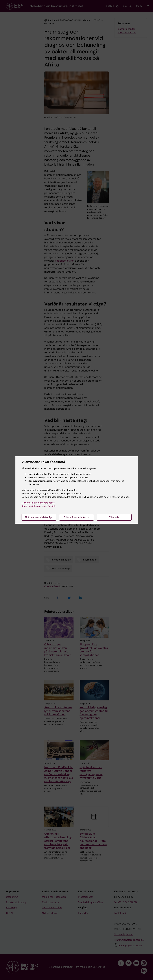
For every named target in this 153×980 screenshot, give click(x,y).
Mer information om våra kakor (38, 503)
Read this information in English (39, 506)
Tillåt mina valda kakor (76, 517)
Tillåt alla (114, 517)
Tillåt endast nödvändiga (39, 517)
